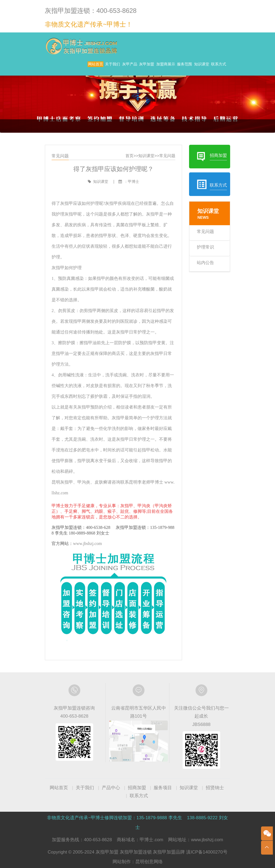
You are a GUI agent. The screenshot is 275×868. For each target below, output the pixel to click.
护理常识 (201, 257)
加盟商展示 (185, 67)
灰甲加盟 (156, 67)
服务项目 (163, 788)
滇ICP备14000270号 (207, 852)
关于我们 (102, 67)
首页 (130, 172)
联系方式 (214, 77)
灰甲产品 (129, 67)
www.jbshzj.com (91, 534)
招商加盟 (137, 788)
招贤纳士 (215, 788)
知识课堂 (187, 77)
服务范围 (214, 67)
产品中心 (111, 788)
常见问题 (165, 172)
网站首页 (75, 67)
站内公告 (201, 272)
